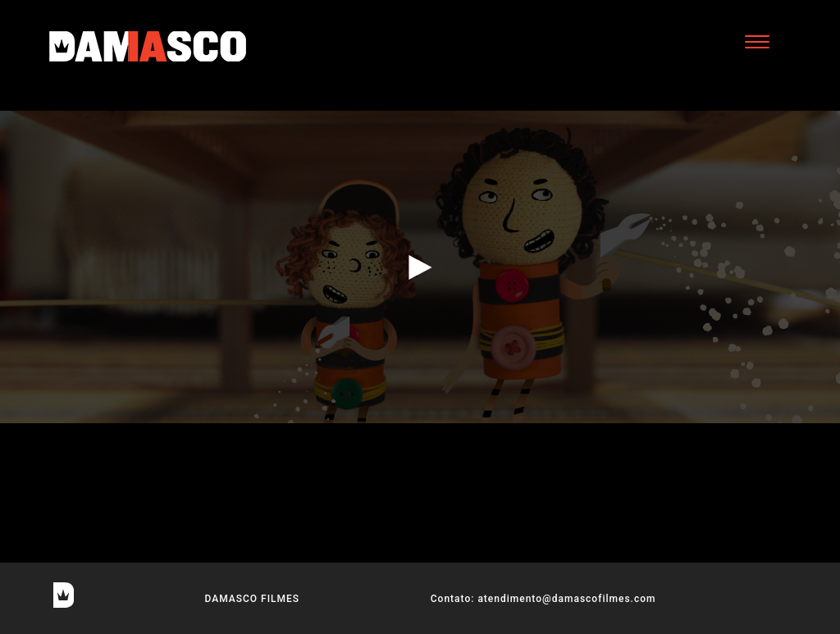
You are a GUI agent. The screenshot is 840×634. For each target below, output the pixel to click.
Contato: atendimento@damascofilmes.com (543, 599)
